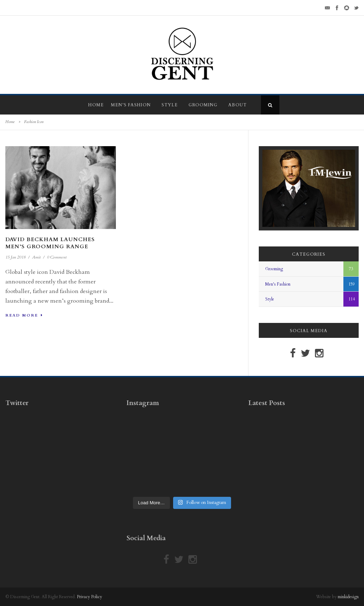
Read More (24, 315)
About (237, 105)
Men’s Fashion (131, 105)
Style (170, 105)
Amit (36, 257)
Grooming (203, 105)
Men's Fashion (278, 284)
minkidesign (348, 597)
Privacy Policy (89, 597)
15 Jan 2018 (15, 257)
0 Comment (57, 257)
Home (96, 105)
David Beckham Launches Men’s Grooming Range (50, 243)
